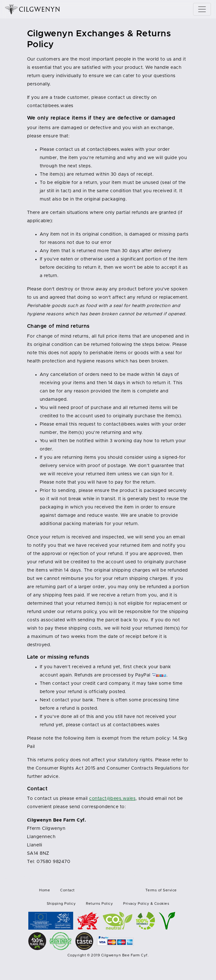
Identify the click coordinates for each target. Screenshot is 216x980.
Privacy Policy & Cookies (146, 904)
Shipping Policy (61, 904)
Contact (67, 890)
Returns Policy (99, 904)
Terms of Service (161, 890)
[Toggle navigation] (202, 9)
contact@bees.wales (50, 106)
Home (45, 890)
